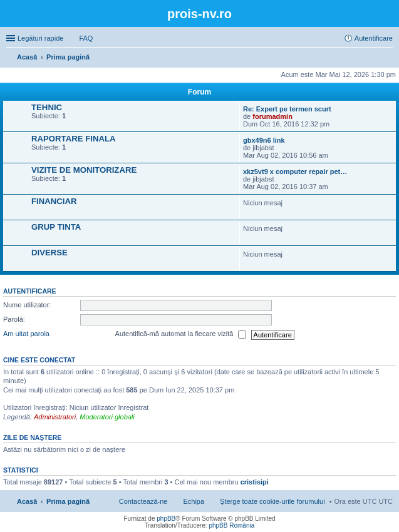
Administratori (55, 417)
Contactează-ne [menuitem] (143, 501)
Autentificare (30, 291)
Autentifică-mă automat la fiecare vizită (181, 335)
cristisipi (255, 482)
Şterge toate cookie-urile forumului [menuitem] (272, 501)
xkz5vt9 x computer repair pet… (295, 171)
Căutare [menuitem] (388, 58)
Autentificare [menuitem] (374, 38)
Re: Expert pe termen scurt (287, 109)
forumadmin (272, 116)
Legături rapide (40, 38)
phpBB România (231, 525)
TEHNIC (47, 107)
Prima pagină (68, 501)
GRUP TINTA (56, 227)
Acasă (27, 501)
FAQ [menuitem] (86, 38)
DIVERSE (49, 253)
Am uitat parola (26, 334)
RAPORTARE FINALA (74, 139)
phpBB (166, 519)
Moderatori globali (107, 417)
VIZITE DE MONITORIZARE (84, 170)
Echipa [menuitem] (194, 501)
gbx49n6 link (264, 140)
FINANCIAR (54, 201)
